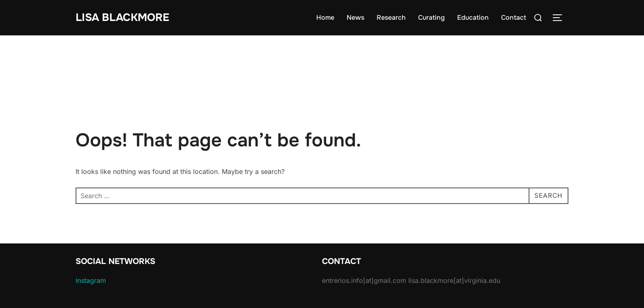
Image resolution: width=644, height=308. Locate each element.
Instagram (91, 280)
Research (391, 17)
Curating (431, 17)
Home (325, 17)
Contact (514, 17)
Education (473, 17)
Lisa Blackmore (122, 17)
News (355, 17)
